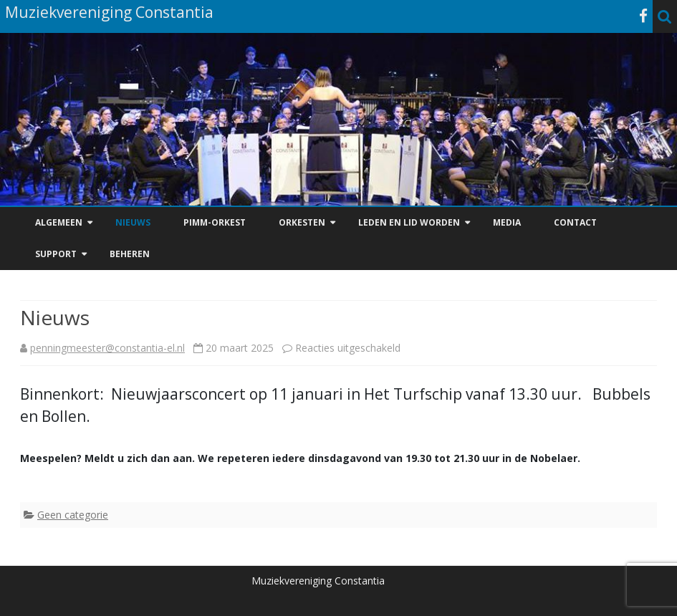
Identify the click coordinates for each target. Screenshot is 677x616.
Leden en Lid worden (409, 222)
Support (56, 254)
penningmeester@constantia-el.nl (107, 348)
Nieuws (133, 222)
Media (507, 222)
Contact (575, 222)
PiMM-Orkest (215, 222)
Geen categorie (73, 515)
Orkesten (302, 222)
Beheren (130, 254)
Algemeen (59, 222)
